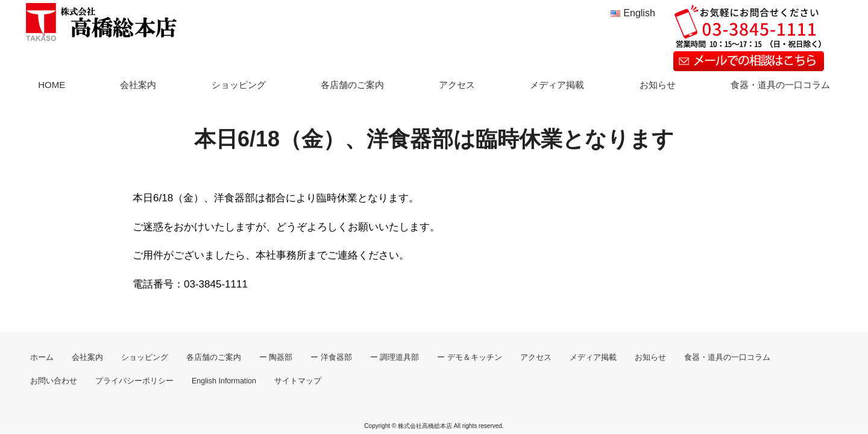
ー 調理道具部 (395, 357)
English (639, 13)
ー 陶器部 (276, 357)
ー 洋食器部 (331, 357)
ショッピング (239, 85)
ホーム (42, 357)
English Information (224, 381)
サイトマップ (298, 381)
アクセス (457, 85)
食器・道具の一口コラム (780, 85)
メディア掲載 (557, 85)
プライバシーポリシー (134, 381)
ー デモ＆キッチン (469, 357)
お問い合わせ (54, 381)
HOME (52, 85)
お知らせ (658, 85)
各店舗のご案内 (352, 85)
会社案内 (138, 85)
